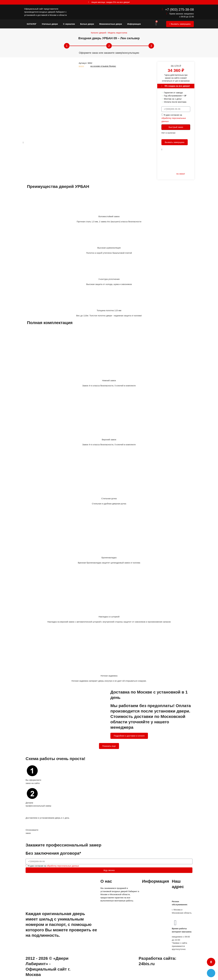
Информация (134, 24)
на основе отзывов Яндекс (103, 66)
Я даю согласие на (174, 118)
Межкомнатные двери (111, 24)
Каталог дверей (99, 33)
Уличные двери (50, 24)
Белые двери (87, 24)
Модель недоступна (117, 33)
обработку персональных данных (63, 866)
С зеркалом (69, 24)
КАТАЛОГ (32, 24)
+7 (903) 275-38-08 (179, 9)
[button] (211, 962)
